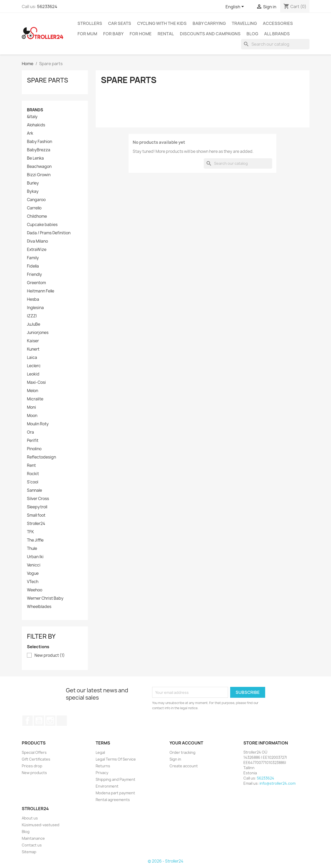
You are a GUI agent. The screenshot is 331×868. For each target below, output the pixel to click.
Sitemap (29, 852)
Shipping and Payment (115, 779)
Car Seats (120, 23)
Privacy (102, 773)
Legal (100, 752)
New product (50, 655)
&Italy (32, 117)
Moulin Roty (38, 424)
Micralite (35, 399)
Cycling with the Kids (162, 23)
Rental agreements (113, 800)
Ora (30, 432)
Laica (32, 358)
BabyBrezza (39, 150)
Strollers (90, 23)
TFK (30, 532)
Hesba (33, 299)
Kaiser (33, 341)
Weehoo (35, 590)
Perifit (33, 441)
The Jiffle (35, 540)
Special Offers (34, 752)
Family (33, 258)
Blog (252, 34)
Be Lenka (35, 158)
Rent (31, 466)
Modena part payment (115, 793)
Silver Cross (38, 499)
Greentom (36, 283)
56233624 (47, 6)
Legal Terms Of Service (116, 759)
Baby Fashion (40, 142)
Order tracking (182, 752)
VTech (33, 582)
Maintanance (33, 838)
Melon (33, 391)
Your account (186, 743)
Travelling (244, 23)
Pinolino (34, 449)
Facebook (27, 721)
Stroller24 (36, 524)
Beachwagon (39, 167)
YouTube (39, 721)
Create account (184, 766)
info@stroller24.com (277, 783)
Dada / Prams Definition (49, 233)
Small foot (36, 515)
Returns (103, 766)
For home (141, 34)
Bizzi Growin (39, 175)
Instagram (50, 721)
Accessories (278, 23)
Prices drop (32, 766)
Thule (32, 549)
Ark (30, 133)
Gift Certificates (36, 759)
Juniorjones (38, 333)
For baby (113, 34)
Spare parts (48, 80)
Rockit (33, 474)
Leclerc (34, 366)
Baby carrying (209, 23)
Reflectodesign (41, 457)
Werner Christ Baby (45, 598)
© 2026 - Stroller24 (165, 861)
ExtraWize (37, 250)
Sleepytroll (37, 507)
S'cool (33, 482)
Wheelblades (39, 607)
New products (34, 773)
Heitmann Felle (41, 291)
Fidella (33, 266)
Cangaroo (36, 200)
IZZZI (32, 316)
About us (30, 818)
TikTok (62, 721)
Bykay (33, 192)
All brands (277, 34)
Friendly (34, 275)
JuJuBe (34, 324)
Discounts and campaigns (210, 34)
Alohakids (36, 125)
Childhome (37, 216)
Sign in (175, 759)
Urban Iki (35, 557)
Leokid (33, 374)
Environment (107, 786)
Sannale (34, 490)
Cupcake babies (42, 225)
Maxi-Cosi (36, 382)
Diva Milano (37, 241)
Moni (31, 407)
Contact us (32, 845)
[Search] (275, 44)
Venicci (34, 565)
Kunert (33, 349)
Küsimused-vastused (41, 825)
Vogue (33, 573)
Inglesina (35, 308)
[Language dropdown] (236, 7)
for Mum (87, 34)
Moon (32, 416)
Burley (33, 183)
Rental (166, 34)
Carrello (34, 208)
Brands (35, 110)
